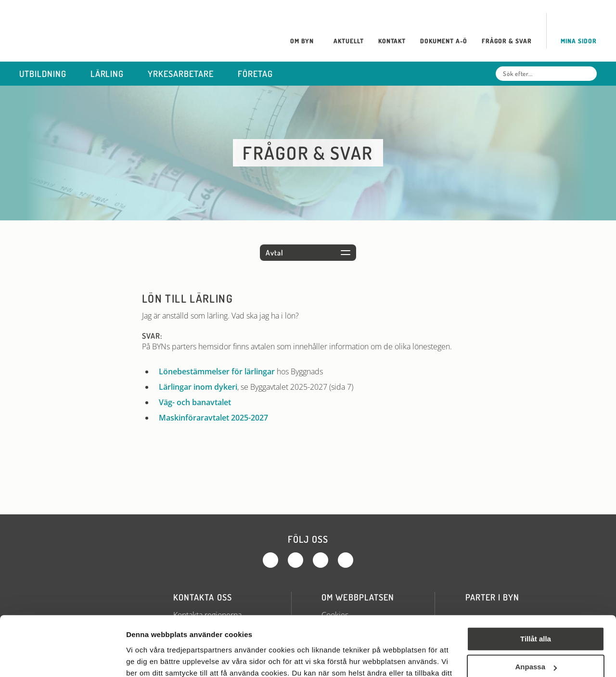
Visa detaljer (148, 658)
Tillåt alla (536, 586)
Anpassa (536, 614)
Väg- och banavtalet (195, 402)
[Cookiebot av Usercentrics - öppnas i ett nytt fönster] (62, 658)
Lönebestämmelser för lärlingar (217, 371)
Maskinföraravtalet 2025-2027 (213, 418)
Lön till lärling (187, 298)
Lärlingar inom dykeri (198, 387)
